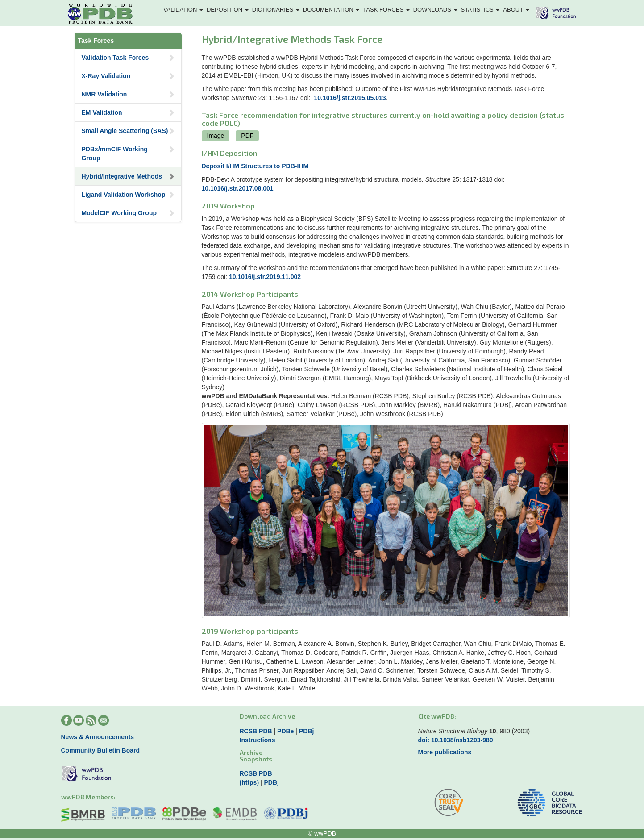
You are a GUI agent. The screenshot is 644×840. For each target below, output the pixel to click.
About (516, 10)
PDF (247, 136)
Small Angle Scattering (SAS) (128, 131)
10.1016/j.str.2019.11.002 (265, 277)
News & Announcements (98, 737)
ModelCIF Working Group (128, 213)
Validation (183, 10)
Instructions (258, 740)
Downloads (435, 10)
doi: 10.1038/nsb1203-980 (456, 740)
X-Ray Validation (128, 76)
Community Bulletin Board (101, 750)
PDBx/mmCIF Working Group (128, 154)
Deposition (228, 10)
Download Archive (267, 716)
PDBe (285, 731)
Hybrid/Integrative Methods (128, 176)
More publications (445, 752)
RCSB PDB (256, 731)
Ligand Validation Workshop (128, 195)
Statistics (480, 10)
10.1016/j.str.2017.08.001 (238, 188)
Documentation (331, 10)
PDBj (306, 731)
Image (216, 136)
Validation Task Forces (128, 58)
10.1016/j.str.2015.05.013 (350, 98)
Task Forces (386, 10)
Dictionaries (276, 10)
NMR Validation (128, 94)
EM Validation (128, 112)
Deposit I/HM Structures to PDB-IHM (255, 166)
